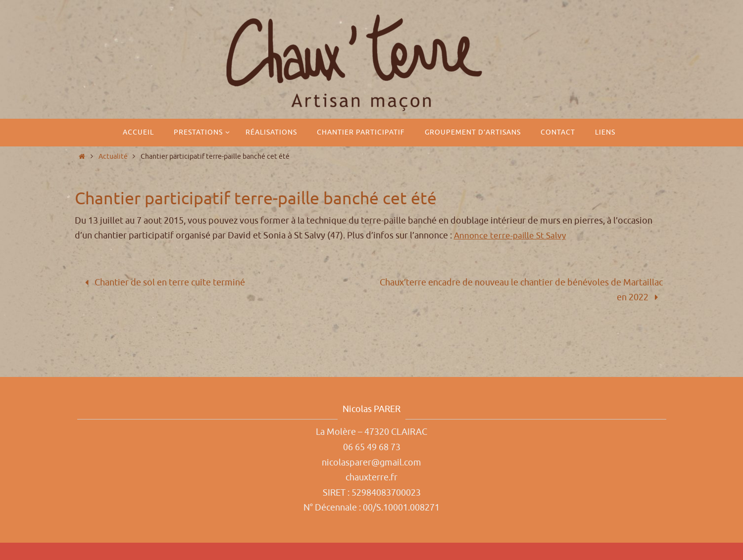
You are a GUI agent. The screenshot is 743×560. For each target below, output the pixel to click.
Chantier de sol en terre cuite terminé (163, 282)
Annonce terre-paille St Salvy (512, 235)
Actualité (113, 156)
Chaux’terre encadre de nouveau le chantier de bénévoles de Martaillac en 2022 (521, 290)
